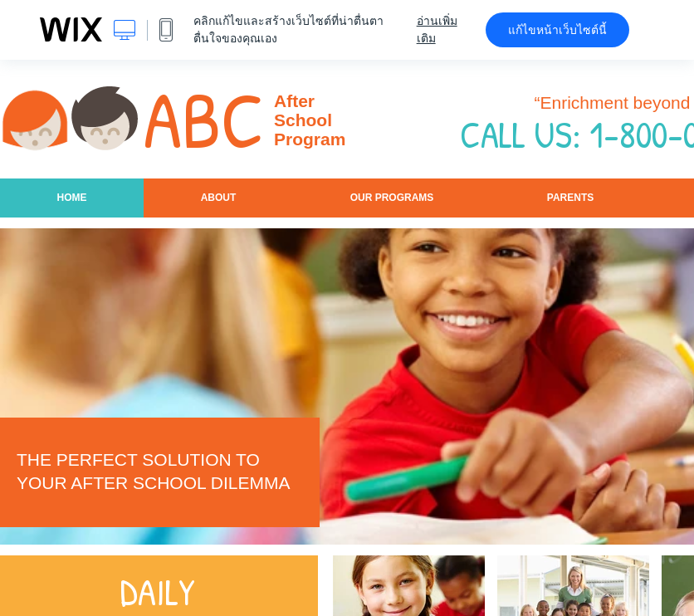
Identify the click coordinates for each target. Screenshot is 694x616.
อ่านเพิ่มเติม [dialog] (437, 29)
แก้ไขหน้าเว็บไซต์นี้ (557, 30)
